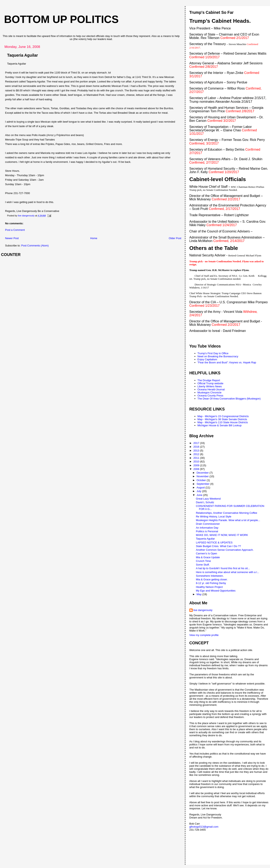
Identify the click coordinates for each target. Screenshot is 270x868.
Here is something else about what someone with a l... (227, 572)
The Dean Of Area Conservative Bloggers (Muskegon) (229, 399)
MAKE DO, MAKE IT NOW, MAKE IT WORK (222, 535)
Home (94, 238)
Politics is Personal (207, 531)
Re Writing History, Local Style (214, 517)
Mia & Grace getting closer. (212, 579)
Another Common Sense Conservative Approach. (225, 550)
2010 (197, 462)
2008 (197, 469)
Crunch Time (203, 561)
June (200, 495)
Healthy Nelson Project (209, 587)
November (203, 476)
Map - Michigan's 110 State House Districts (223, 422)
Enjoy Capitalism (207, 359)
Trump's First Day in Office (213, 353)
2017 (197, 443)
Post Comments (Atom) (35, 246)
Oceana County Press (210, 396)
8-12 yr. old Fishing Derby (211, 583)
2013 (197, 451)
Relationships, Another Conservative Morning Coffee (227, 513)
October (202, 480)
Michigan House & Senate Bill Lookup (220, 425)
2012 (197, 454)
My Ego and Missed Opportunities (216, 591)
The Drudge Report (209, 380)
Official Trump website (211, 383)
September (203, 484)
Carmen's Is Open (206, 553)
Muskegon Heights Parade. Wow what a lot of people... (228, 520)
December (203, 473)
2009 (197, 465)
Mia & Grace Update (208, 557)
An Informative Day (207, 528)
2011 (197, 458)
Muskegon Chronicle (210, 392)
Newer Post (12, 238)
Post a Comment (15, 230)
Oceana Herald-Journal (211, 389)
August (201, 487)
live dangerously (203, 610)
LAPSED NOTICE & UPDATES (214, 542)
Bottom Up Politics (61, 19)
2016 (197, 447)
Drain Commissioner (208, 524)
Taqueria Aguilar (205, 539)
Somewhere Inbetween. (210, 576)
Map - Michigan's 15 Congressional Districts (223, 416)
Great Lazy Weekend (208, 499)
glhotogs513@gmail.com (204, 827)
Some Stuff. (203, 565)
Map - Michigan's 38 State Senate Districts (222, 419)
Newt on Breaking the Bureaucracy (218, 356)
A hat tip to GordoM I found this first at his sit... (223, 568)
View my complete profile (204, 635)
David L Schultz (205, 502)
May (199, 594)
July (199, 491)
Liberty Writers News (210, 386)
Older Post (175, 238)
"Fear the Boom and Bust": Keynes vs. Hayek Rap (227, 362)
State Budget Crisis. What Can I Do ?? (218, 546)
